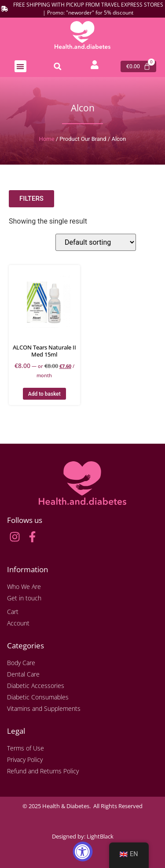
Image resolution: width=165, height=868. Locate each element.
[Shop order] (96, 242)
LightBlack (100, 836)
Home (47, 139)
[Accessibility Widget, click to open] (82, 851)
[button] (20, 66)
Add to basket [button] (44, 394)
